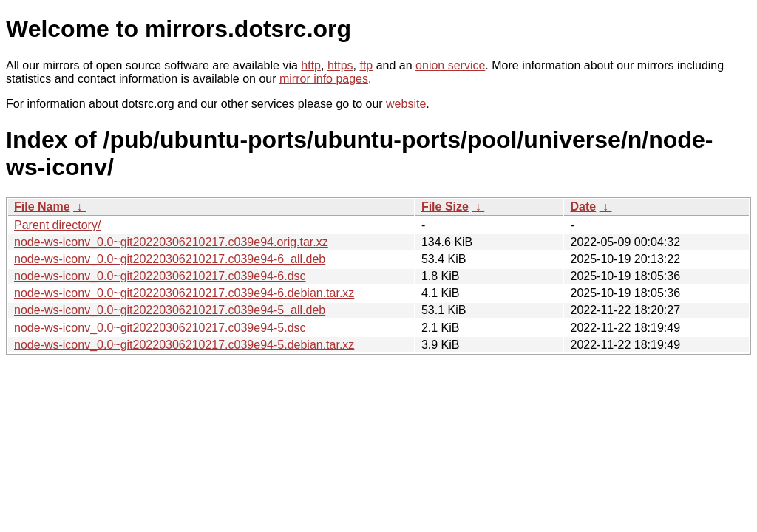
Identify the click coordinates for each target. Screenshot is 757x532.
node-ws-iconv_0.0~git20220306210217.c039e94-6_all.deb (170, 259)
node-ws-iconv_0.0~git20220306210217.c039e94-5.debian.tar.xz (184, 345)
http (311, 65)
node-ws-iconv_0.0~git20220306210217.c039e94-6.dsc (160, 276)
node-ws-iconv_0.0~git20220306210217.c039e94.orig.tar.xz (171, 242)
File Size (445, 207)
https (340, 65)
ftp (366, 65)
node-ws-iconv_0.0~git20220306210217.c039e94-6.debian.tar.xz (184, 293)
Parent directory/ (57, 225)
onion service (450, 65)
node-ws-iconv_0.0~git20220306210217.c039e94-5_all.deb (170, 310)
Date (583, 207)
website (406, 104)
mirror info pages (324, 79)
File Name (42, 207)
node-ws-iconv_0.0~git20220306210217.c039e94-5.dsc (160, 328)
